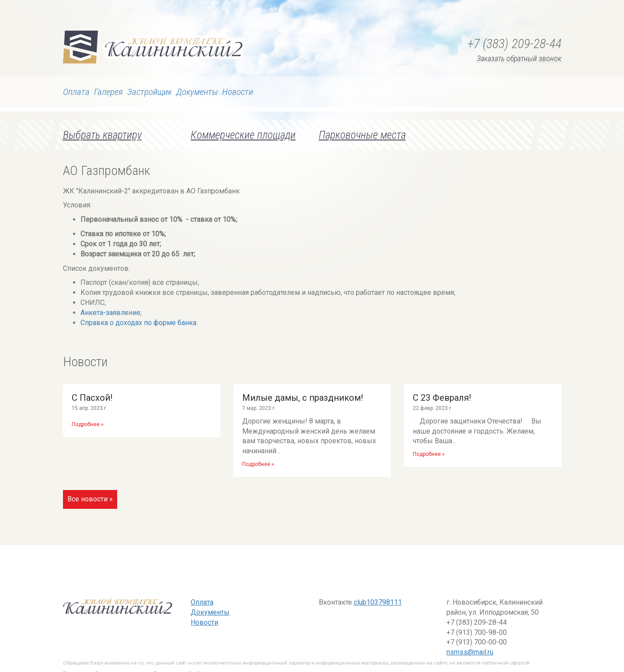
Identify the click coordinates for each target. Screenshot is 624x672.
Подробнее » (88, 424)
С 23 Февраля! (442, 398)
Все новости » (90, 499)
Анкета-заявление (110, 313)
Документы (197, 92)
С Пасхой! (92, 398)
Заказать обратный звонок (519, 59)
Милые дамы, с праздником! (303, 398)
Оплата (76, 92)
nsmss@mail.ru (470, 652)
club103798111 (378, 602)
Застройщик (150, 92)
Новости (238, 92)
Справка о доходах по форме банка (138, 323)
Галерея (108, 92)
